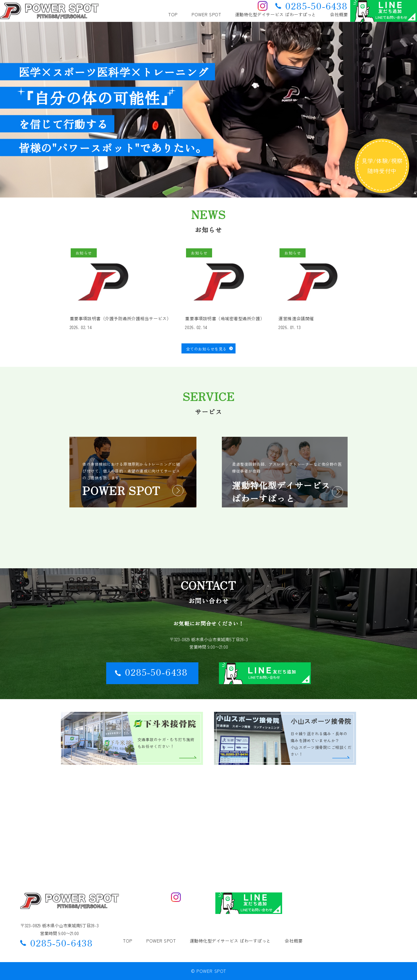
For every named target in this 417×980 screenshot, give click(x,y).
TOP (173, 14)
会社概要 (339, 14)
